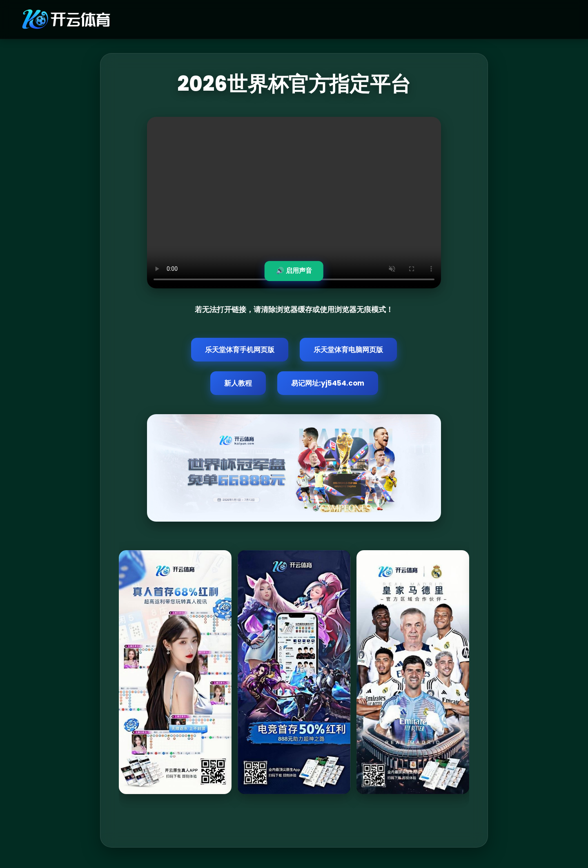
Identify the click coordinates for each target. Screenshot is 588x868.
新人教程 (238, 383)
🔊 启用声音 (294, 271)
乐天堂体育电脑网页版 (348, 350)
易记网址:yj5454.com (328, 383)
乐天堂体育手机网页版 (240, 350)
